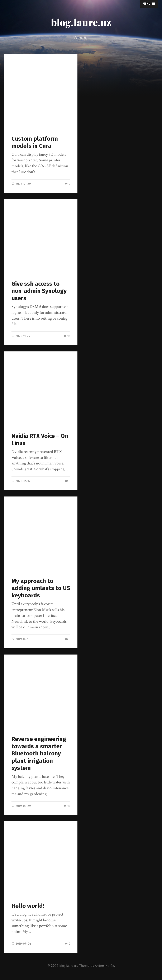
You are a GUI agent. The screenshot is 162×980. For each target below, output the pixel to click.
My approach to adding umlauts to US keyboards (37, 589)
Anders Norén (106, 967)
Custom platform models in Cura (35, 142)
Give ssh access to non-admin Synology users (40, 291)
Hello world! (28, 907)
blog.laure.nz (81, 22)
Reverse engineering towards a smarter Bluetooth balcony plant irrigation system (39, 754)
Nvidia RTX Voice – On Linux (41, 440)
